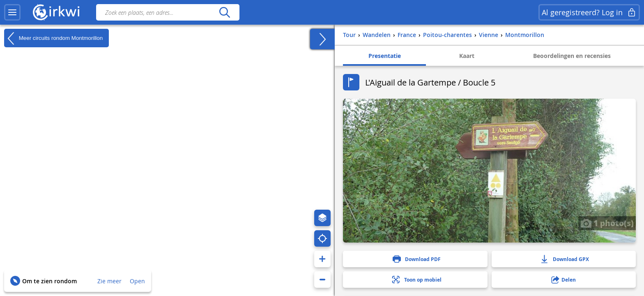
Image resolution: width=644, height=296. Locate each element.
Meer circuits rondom (53, 38)
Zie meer (109, 281)
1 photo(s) (607, 223)
